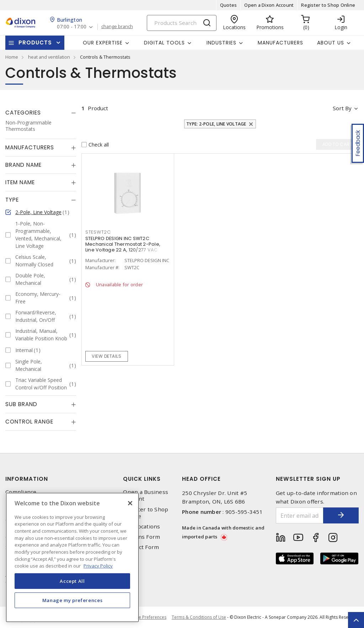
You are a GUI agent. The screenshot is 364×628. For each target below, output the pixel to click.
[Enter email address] (300, 515)
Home (12, 57)
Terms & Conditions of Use (199, 617)
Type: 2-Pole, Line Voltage (216, 124)
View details (106, 356)
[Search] (182, 23)
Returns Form (141, 537)
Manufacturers (280, 43)
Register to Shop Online (328, 5)
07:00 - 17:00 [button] (72, 27)
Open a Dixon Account (269, 5)
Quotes (229, 5)
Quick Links (142, 479)
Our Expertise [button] (103, 43)
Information (27, 479)
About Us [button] (331, 43)
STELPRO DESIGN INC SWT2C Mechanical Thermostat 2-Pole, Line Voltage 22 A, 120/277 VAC (123, 244)
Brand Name (23, 165)
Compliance (21, 492)
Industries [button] (221, 43)
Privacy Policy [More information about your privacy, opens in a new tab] (98, 566)
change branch (117, 27)
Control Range (29, 422)
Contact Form (141, 547)
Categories (23, 113)
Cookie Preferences (147, 617)
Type (12, 200)
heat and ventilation (49, 57)
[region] (72, 557)
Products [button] (35, 42)
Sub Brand (21, 404)
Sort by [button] (342, 108)
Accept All (72, 581)
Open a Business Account (146, 495)
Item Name (20, 182)
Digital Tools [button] (164, 43)
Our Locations (141, 526)
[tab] (41, 113)
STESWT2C (98, 232)
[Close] (130, 503)
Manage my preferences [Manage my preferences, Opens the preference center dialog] (73, 600)
